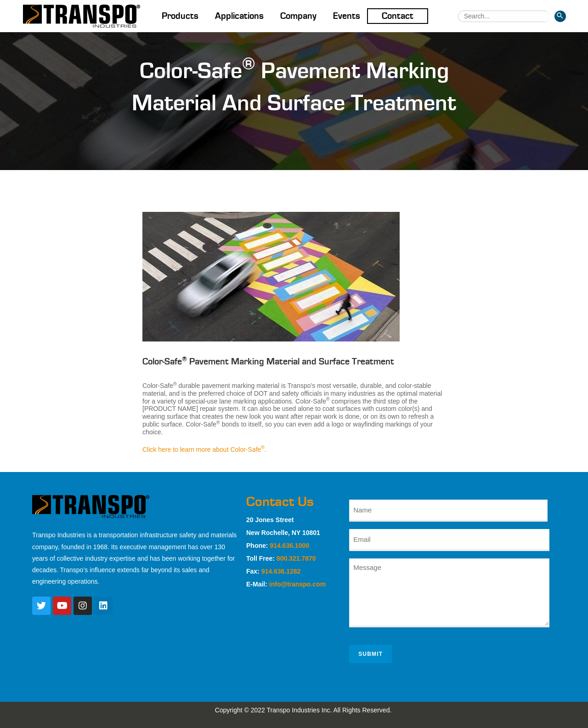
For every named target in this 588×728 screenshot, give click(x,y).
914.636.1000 (289, 546)
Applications (239, 16)
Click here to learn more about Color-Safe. (204, 449)
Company (298, 16)
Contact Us (280, 502)
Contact (398, 16)
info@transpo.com (297, 584)
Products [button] (180, 16)
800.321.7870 (296, 558)
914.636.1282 (281, 571)
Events (347, 16)
